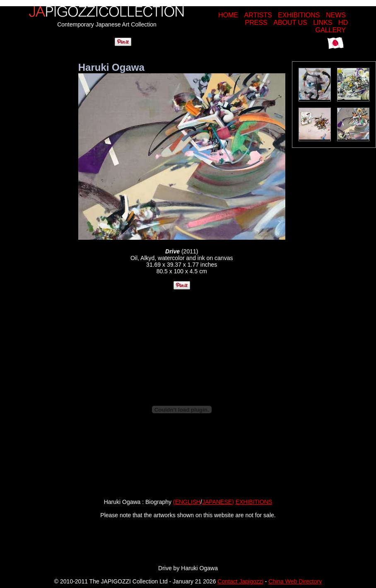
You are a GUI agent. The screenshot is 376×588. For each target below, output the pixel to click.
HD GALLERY (331, 26)
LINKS (323, 23)
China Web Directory (295, 581)
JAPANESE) (218, 502)
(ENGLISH (187, 502)
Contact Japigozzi (240, 581)
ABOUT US (290, 23)
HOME (228, 15)
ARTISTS (258, 15)
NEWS (336, 15)
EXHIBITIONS (299, 15)
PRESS (256, 23)
